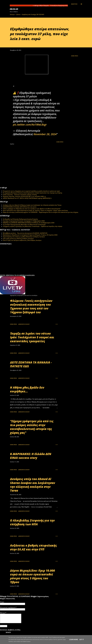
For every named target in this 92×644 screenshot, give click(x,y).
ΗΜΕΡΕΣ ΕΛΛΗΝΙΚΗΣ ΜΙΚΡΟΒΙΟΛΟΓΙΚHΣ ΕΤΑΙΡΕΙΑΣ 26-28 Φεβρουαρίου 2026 (29, 223)
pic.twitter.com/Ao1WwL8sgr (30, 125)
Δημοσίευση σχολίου (24, 324)
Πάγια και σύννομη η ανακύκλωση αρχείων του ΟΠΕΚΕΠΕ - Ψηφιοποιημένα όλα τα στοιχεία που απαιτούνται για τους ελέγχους (41, 212)
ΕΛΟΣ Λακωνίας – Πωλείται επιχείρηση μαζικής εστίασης (20, 195)
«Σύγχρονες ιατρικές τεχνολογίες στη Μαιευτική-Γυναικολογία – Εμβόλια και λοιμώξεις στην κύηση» (33, 226)
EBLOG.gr (14, 9)
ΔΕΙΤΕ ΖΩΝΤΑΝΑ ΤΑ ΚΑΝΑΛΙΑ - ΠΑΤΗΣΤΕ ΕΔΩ (31, 364)
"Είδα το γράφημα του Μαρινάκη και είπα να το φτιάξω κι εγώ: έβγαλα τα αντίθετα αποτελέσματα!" (32, 209)
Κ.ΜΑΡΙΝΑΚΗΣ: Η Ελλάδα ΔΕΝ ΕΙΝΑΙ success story (20, 207)
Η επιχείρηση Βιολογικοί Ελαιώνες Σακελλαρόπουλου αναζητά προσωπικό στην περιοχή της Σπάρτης (32, 193)
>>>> (57, 324)
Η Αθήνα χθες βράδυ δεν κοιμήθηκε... (27, 389)
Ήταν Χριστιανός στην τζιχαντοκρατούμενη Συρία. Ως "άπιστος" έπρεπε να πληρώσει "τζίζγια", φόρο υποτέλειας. (35, 210)
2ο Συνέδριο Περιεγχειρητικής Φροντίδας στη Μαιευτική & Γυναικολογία (24, 224)
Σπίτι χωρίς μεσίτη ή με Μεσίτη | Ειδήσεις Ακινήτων (18, 238)
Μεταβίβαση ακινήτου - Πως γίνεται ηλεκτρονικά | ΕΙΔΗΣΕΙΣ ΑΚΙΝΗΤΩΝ (25, 233)
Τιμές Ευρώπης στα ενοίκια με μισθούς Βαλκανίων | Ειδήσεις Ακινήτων (24, 237)
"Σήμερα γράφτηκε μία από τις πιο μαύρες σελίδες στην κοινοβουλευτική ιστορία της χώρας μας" (32, 427)
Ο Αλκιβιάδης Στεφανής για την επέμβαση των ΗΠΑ (32, 522)
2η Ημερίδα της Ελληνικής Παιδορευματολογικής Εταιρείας (20, 219)
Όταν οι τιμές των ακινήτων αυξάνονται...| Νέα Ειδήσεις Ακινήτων (22, 240)
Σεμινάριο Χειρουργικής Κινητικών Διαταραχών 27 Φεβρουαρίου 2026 (24, 221)
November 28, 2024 (45, 134)
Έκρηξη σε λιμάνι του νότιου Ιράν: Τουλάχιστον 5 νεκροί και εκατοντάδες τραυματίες (32, 337)
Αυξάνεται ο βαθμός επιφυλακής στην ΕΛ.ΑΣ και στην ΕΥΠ (33, 547)
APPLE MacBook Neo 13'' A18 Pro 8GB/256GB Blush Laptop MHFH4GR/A (27, 198)
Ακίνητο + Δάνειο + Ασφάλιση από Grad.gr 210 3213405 (27, 14)
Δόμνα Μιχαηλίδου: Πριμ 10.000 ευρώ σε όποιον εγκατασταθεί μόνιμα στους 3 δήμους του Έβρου (32, 576)
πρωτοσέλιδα (9, 274)
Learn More (74, 640)
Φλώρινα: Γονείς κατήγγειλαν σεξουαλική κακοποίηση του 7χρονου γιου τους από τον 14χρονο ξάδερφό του (31, 306)
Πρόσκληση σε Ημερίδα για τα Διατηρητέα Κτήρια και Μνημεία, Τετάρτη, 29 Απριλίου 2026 (30, 235)
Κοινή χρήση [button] (75, 56)
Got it (82, 640)
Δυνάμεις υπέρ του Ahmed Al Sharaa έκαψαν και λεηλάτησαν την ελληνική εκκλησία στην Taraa (32, 205)
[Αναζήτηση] (74, 4)
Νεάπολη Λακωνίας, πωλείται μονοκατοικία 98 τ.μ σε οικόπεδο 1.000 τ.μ (24, 196)
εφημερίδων (14, 274)
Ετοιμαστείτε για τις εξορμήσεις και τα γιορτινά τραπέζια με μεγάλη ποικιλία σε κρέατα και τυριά (31, 191)
